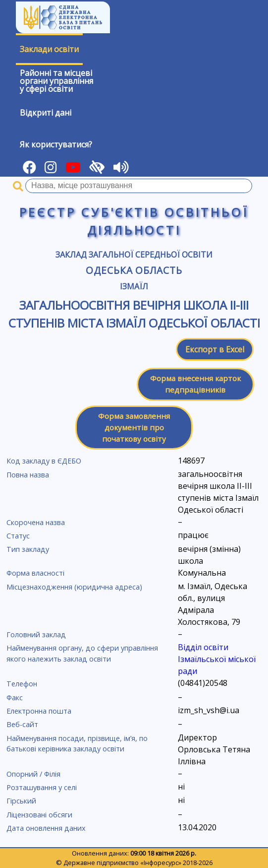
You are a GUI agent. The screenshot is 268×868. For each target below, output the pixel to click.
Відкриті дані (46, 113)
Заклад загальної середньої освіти (134, 255)
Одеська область (134, 270)
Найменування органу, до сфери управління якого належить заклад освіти (82, 653)
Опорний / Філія (33, 774)
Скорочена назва (36, 522)
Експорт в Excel (215, 349)
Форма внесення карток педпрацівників (195, 384)
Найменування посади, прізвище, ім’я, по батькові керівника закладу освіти (77, 744)
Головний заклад (36, 634)
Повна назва (28, 475)
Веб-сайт (22, 724)
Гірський (21, 801)
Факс (15, 698)
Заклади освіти (49, 49)
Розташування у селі (42, 787)
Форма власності (35, 573)
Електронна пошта (39, 711)
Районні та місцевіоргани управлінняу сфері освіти (56, 81)
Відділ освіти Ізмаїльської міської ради (217, 659)
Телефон (22, 684)
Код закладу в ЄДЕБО (44, 461)
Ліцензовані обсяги (39, 815)
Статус (18, 536)
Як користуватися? (56, 144)
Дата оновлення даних (46, 828)
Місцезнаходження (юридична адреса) (74, 587)
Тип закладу (28, 549)
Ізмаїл (134, 286)
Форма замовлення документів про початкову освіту (134, 427)
